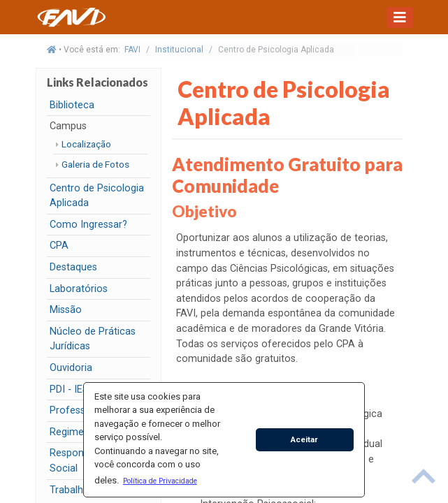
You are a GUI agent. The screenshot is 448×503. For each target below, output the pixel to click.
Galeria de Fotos (95, 164)
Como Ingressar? (88, 225)
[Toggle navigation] (400, 17)
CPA (59, 246)
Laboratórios (79, 289)
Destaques (73, 267)
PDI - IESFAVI (79, 389)
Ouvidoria (71, 368)
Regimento (74, 432)
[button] (160, 481)
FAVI (132, 50)
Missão (66, 310)
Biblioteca (72, 105)
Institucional (179, 50)
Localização (86, 144)
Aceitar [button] (304, 439)
